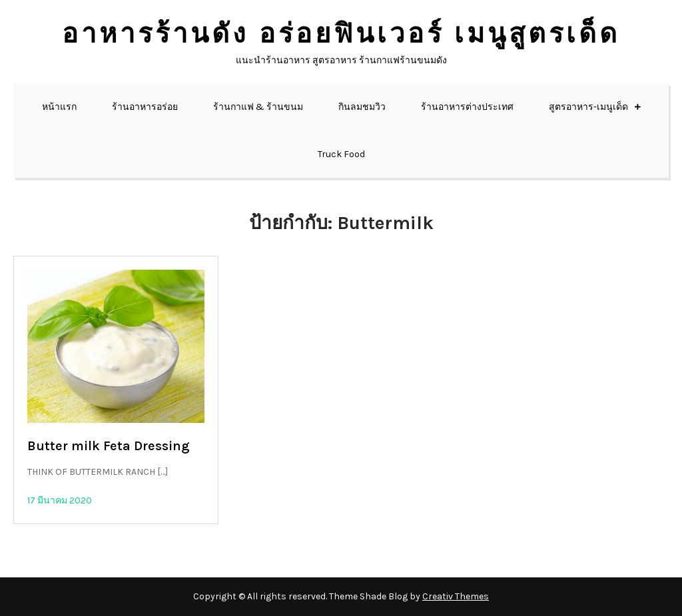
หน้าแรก (59, 107)
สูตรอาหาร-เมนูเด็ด (588, 107)
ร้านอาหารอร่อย (145, 107)
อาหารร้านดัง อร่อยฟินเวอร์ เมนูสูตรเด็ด (341, 34)
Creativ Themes (456, 596)
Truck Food (341, 154)
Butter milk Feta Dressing (109, 446)
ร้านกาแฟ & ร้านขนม (258, 107)
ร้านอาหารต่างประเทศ (467, 107)
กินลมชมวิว (362, 107)
